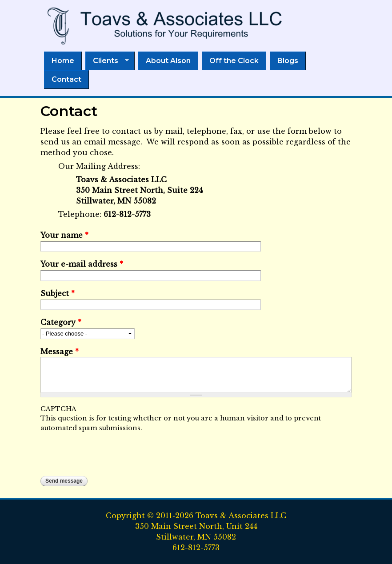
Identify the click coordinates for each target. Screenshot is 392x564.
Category (61, 322)
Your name (64, 235)
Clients (107, 61)
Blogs (288, 61)
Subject (58, 293)
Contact (66, 79)
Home (63, 61)
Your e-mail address (82, 264)
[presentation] (108, 450)
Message (60, 352)
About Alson (168, 61)
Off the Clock (234, 61)
